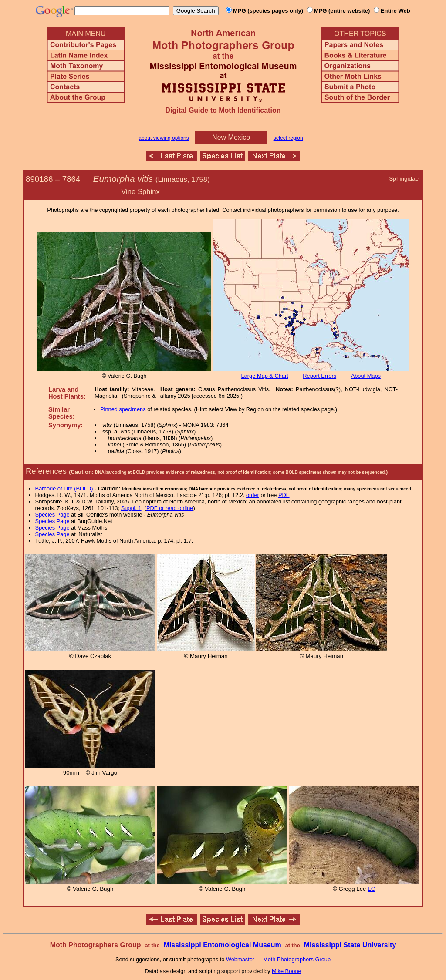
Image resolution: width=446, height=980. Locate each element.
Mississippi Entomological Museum (222, 945)
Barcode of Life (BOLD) (64, 488)
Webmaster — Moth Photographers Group (278, 959)
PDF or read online (170, 508)
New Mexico (231, 137)
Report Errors (319, 376)
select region (288, 138)
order (253, 495)
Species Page (52, 515)
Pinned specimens (123, 409)
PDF (284, 495)
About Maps (366, 376)
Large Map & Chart (265, 376)
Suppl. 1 (131, 508)
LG (372, 889)
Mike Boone (287, 971)
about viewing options (164, 138)
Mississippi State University (350, 945)
